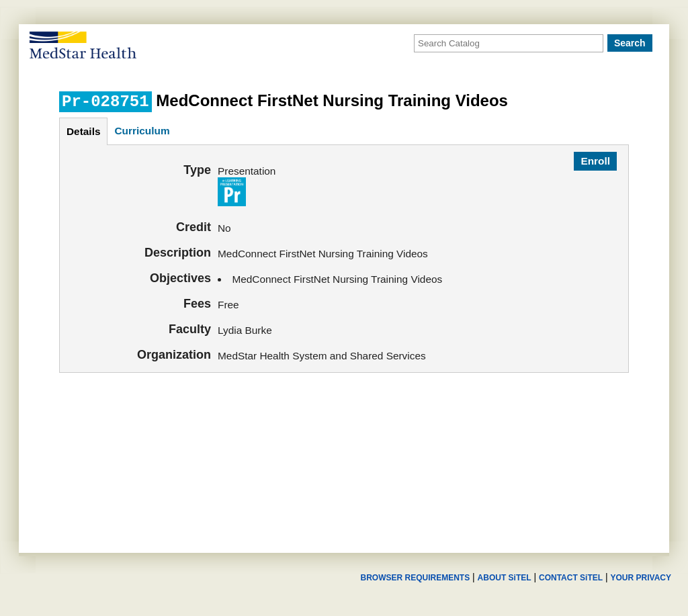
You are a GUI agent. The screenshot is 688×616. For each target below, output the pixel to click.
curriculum (142, 131)
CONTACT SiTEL (571, 578)
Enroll (595, 161)
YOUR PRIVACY (641, 578)
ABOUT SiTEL (505, 578)
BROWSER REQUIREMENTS (415, 578)
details (83, 131)
